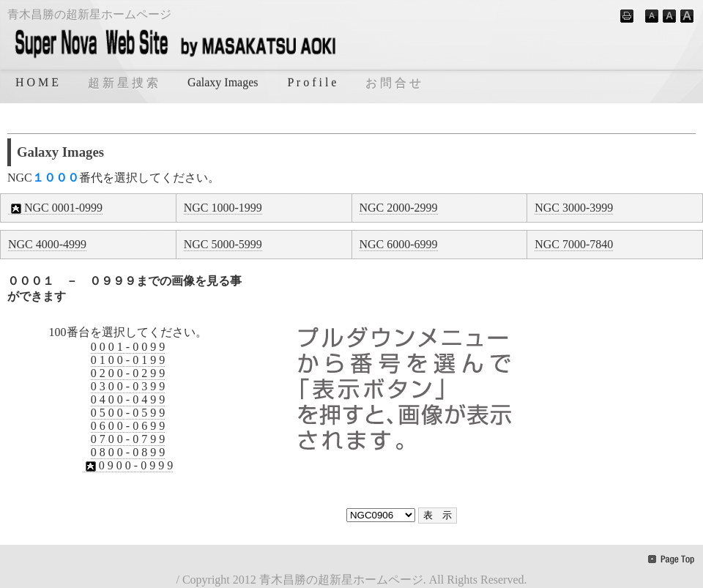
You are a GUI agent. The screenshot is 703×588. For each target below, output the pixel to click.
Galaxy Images (223, 82)
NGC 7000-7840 (574, 244)
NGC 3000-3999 (574, 208)
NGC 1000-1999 (223, 208)
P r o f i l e (312, 82)
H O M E (37, 82)
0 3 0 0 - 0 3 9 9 (128, 386)
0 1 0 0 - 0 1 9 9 (128, 360)
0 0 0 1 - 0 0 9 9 (128, 347)
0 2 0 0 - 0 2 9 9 (128, 373)
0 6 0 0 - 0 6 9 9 (128, 426)
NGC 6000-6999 (399, 244)
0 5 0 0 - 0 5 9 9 (128, 413)
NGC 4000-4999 (47, 244)
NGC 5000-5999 (223, 244)
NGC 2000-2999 (399, 208)
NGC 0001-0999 (55, 208)
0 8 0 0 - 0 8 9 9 (128, 452)
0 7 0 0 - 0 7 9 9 (128, 439)
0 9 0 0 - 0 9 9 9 (128, 466)
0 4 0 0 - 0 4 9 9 (128, 399)
